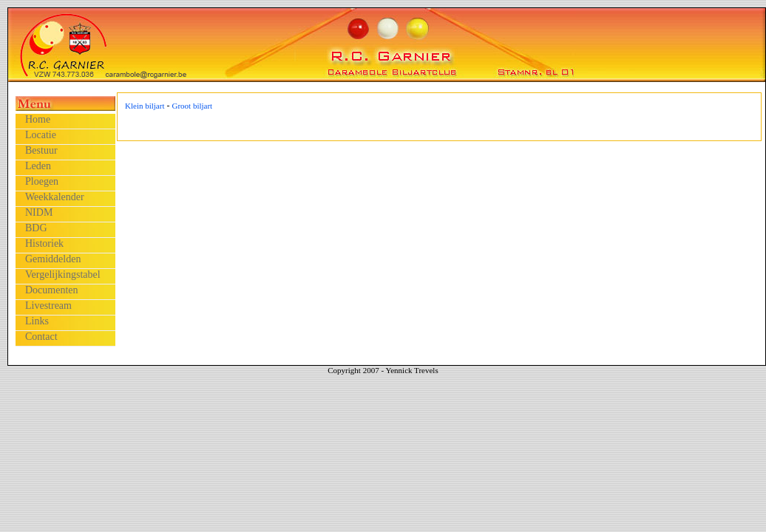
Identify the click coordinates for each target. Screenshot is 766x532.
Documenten (52, 290)
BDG (36, 228)
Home (38, 119)
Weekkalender (55, 197)
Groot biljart (192, 106)
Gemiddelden (53, 259)
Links (37, 321)
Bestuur (41, 150)
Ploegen (42, 181)
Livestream (48, 306)
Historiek (44, 243)
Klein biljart (145, 106)
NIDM (39, 212)
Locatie (41, 135)
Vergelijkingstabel (63, 274)
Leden (38, 166)
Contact (41, 337)
